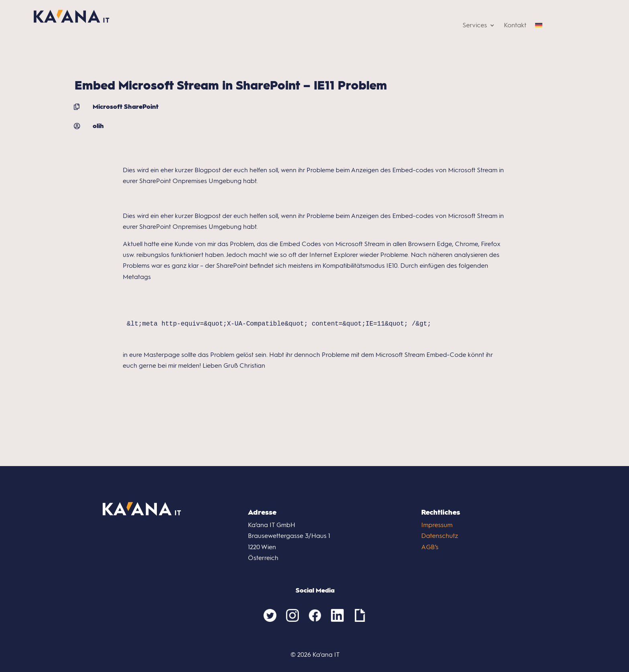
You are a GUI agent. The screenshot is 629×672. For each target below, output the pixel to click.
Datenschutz (440, 536)
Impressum (437, 525)
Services (475, 26)
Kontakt (515, 26)
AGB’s (430, 547)
